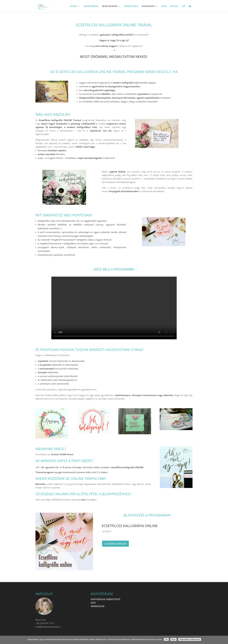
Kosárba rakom (115, 544)
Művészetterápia (131, 6)
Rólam (164, 6)
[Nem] (224, 640)
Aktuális (74, 6)
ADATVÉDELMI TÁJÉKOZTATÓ (105, 599)
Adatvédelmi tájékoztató (190, 639)
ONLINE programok (110, 6)
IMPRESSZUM (98, 606)
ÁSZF (184, 6)
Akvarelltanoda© (91, 6)
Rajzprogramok (148, 6)
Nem (173, 639)
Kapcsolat (174, 6)
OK (166, 639)
